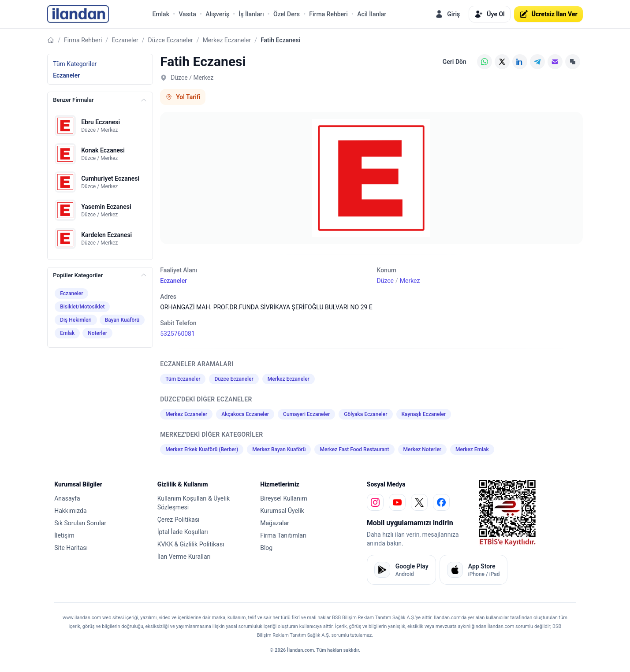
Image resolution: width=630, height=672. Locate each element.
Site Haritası (71, 548)
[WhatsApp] (485, 62)
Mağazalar (275, 523)
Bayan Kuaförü (122, 320)
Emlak (161, 14)
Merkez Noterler (422, 449)
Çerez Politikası (179, 520)
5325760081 (177, 334)
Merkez (410, 281)
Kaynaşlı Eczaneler (424, 414)
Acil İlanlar (372, 14)
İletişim (64, 535)
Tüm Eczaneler (183, 379)
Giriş (447, 14)
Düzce (385, 281)
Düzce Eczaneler (170, 40)
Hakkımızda (70, 511)
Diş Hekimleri (76, 320)
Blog (266, 548)
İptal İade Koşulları (183, 532)
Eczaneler (125, 40)
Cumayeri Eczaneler (306, 414)
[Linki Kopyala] (573, 62)
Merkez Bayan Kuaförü (279, 449)
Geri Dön (455, 62)
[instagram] (375, 502)
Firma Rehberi (328, 14)
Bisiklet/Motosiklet (82, 307)
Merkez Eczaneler (227, 40)
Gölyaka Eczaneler (365, 414)
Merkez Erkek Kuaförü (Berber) (202, 449)
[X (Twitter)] (502, 62)
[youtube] (397, 502)
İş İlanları (251, 14)
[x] (419, 502)
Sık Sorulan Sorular (80, 523)
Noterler (97, 333)
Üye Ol (489, 14)
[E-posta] (555, 62)
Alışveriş (217, 14)
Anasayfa (67, 498)
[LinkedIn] (520, 62)
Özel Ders (287, 14)
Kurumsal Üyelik (282, 511)
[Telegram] (537, 62)
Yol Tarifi (183, 97)
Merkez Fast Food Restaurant (354, 449)
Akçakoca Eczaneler (245, 414)
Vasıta (187, 14)
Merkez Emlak (472, 449)
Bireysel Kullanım (283, 498)
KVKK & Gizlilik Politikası (191, 544)
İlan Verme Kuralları (184, 557)
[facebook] (441, 502)
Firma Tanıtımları (283, 535)
